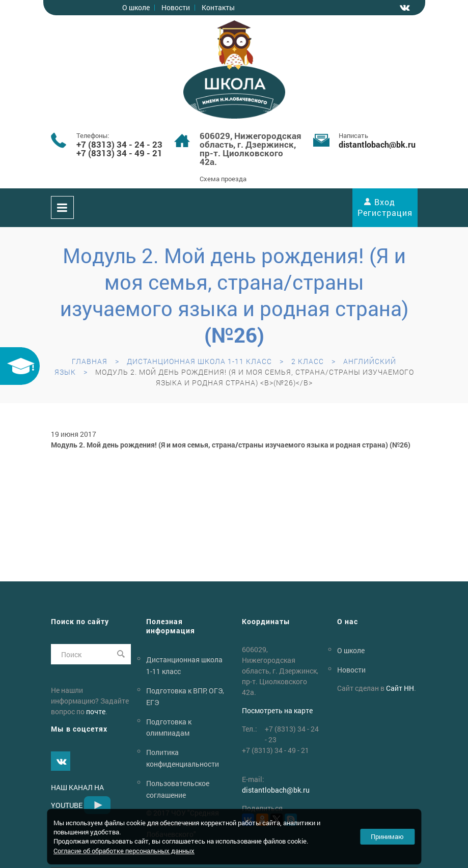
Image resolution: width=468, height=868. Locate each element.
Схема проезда (223, 179)
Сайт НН (400, 688)
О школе (136, 7)
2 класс (308, 361)
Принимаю (387, 836)
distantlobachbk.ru (377, 144)
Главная (90, 361)
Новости (176, 7)
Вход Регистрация (385, 207)
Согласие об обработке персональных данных (124, 851)
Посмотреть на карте (277, 710)
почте (96, 711)
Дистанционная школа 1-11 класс (199, 361)
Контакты (218, 7)
